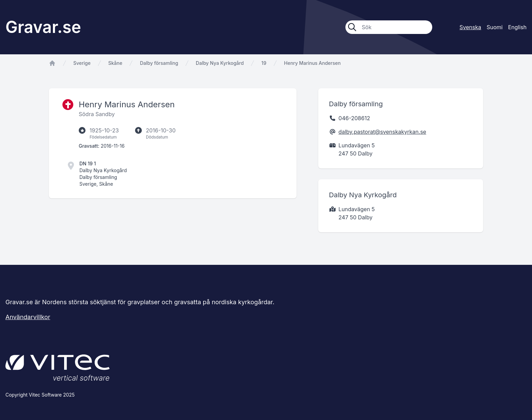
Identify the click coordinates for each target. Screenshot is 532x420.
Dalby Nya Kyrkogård (220, 63)
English (517, 27)
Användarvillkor (28, 317)
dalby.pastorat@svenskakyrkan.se (383, 132)
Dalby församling (159, 63)
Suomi (495, 27)
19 (264, 63)
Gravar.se (43, 27)
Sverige (82, 63)
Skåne (115, 63)
